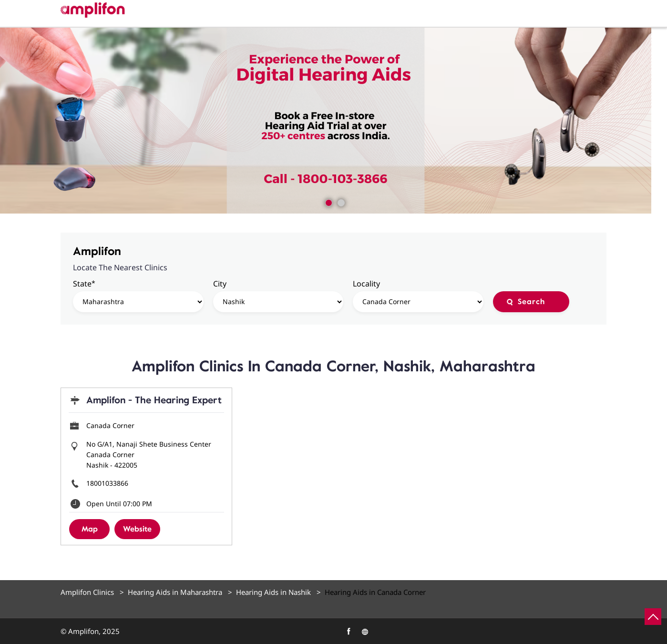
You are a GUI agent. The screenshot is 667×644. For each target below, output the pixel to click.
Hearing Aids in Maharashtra (175, 592)
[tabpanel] (333, 121)
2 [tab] (340, 202)
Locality (366, 284)
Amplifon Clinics (88, 592)
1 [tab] (328, 202)
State (84, 283)
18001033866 (107, 483)
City (220, 284)
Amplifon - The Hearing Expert (154, 400)
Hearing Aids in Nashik (273, 592)
